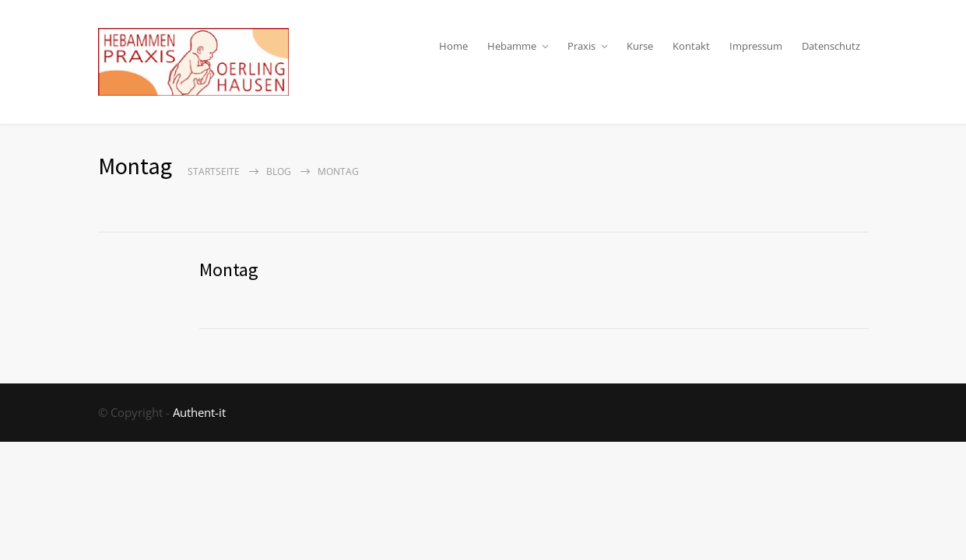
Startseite (214, 171)
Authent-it (199, 412)
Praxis (581, 46)
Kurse (640, 46)
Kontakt (691, 46)
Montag (229, 269)
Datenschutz (831, 46)
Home (453, 46)
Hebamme (512, 46)
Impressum (756, 46)
